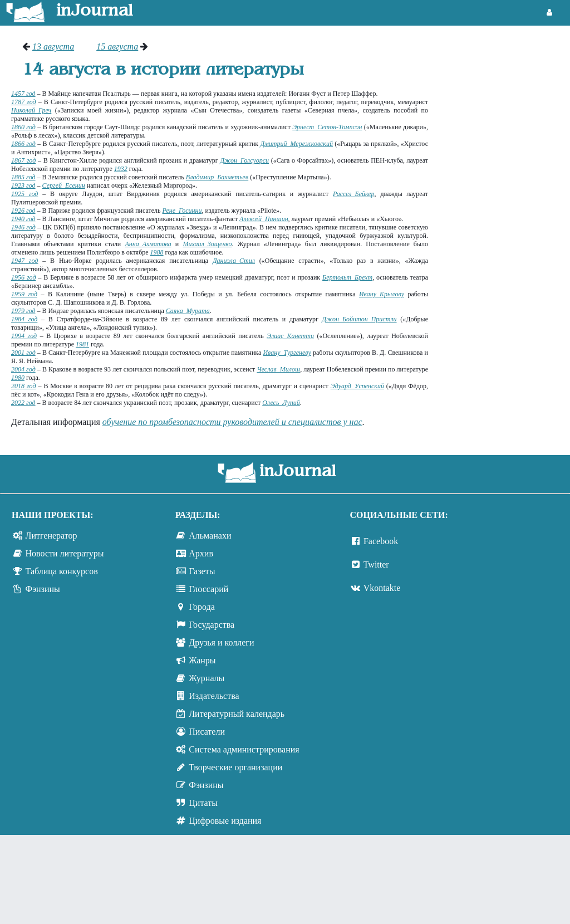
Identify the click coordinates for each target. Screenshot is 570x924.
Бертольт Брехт (347, 277)
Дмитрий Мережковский (297, 144)
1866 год (23, 144)
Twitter (376, 564)
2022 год (23, 403)
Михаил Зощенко (207, 244)
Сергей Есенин (64, 185)
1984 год (24, 319)
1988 (157, 252)
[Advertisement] (505, 84)
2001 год (23, 353)
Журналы (207, 678)
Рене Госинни (182, 211)
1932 (121, 169)
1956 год (23, 277)
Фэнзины (43, 589)
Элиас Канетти (290, 336)
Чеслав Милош (278, 369)
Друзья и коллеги (221, 642)
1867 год (23, 160)
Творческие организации (235, 767)
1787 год (24, 102)
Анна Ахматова (148, 244)
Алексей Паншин (264, 219)
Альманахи (210, 536)
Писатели (207, 732)
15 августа (117, 47)
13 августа (53, 47)
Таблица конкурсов (62, 571)
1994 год (24, 336)
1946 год (23, 227)
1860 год (23, 127)
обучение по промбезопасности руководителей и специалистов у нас (232, 422)
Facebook (381, 541)
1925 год (24, 194)
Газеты (202, 571)
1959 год (24, 294)
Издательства (214, 696)
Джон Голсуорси (244, 160)
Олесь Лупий (281, 403)
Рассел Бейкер (354, 194)
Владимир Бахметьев (217, 177)
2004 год (23, 369)
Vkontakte (382, 588)
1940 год (23, 219)
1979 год (23, 311)
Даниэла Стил (234, 261)
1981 (82, 344)
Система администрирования (244, 749)
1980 (18, 378)
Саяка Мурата (188, 311)
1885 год (23, 177)
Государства (212, 625)
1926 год (23, 211)
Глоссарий (208, 589)
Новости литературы (65, 553)
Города (202, 607)
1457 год (23, 94)
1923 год (23, 185)
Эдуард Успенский (357, 386)
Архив (201, 553)
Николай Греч (31, 110)
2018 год (24, 386)
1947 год (24, 261)
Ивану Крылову (382, 294)
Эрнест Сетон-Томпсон (327, 127)
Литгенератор (51, 536)
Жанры (202, 660)
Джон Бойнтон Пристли (360, 319)
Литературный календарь (237, 714)
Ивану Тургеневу (287, 353)
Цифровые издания (225, 821)
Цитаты (203, 803)
